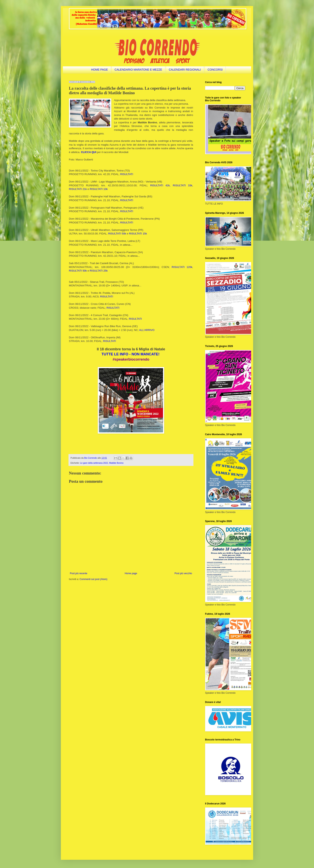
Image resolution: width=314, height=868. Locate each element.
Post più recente (79, 573)
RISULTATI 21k (78, 189)
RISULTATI (127, 174)
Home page (131, 573)
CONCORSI (215, 70)
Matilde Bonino (116, 463)
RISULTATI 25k (99, 271)
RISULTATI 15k (138, 234)
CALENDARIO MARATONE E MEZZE (138, 70)
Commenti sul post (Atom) (93, 579)
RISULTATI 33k (183, 185)
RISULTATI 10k (99, 189)
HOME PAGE (100, 70)
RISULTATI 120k (182, 267)
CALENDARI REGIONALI (185, 70)
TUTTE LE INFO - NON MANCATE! (131, 354)
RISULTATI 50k (117, 234)
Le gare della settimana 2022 (94, 463)
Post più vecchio (183, 573)
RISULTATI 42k (160, 185)
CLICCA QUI (89, 152)
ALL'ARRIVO (147, 330)
